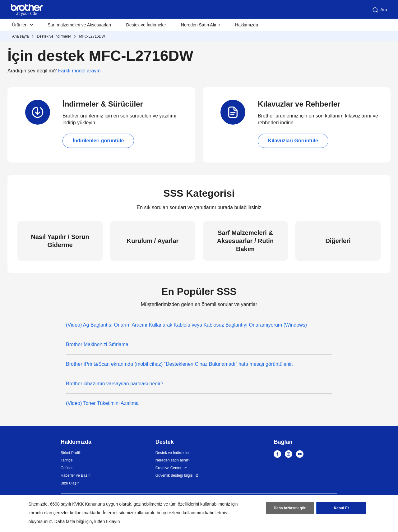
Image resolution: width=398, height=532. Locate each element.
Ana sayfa (20, 36)
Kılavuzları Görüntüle (293, 141)
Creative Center (169, 468)
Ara (379, 10)
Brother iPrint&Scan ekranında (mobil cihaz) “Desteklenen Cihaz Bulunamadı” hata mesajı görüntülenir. (179, 364)
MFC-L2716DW (92, 36)
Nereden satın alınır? (173, 460)
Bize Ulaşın (70, 483)
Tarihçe (67, 460)
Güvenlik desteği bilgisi (174, 475)
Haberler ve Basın (76, 475)
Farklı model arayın (79, 71)
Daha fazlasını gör (290, 508)
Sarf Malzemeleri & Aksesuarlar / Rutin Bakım (245, 241)
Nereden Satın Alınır (201, 25)
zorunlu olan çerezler (49, 513)
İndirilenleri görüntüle (98, 141)
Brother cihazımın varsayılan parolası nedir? (115, 384)
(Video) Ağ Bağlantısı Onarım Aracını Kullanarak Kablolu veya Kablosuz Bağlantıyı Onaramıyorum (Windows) (186, 325)
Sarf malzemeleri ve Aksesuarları (79, 25)
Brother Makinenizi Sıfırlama (97, 344)
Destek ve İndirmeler (146, 25)
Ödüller (67, 468)
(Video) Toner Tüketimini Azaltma (102, 403)
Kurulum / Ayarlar (153, 241)
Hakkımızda (247, 25)
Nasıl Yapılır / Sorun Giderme (60, 241)
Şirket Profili (71, 453)
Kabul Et (341, 508)
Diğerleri (338, 241)
